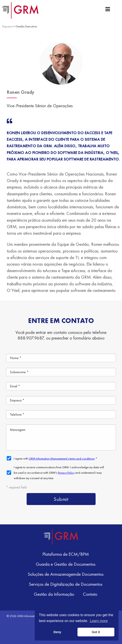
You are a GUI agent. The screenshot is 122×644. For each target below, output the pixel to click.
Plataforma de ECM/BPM (66, 554)
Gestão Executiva (26, 26)
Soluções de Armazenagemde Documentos (66, 574)
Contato (90, 594)
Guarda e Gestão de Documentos (66, 564)
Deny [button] (57, 632)
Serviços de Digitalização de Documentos (66, 584)
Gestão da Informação (54, 594)
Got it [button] (96, 632)
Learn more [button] (99, 621)
